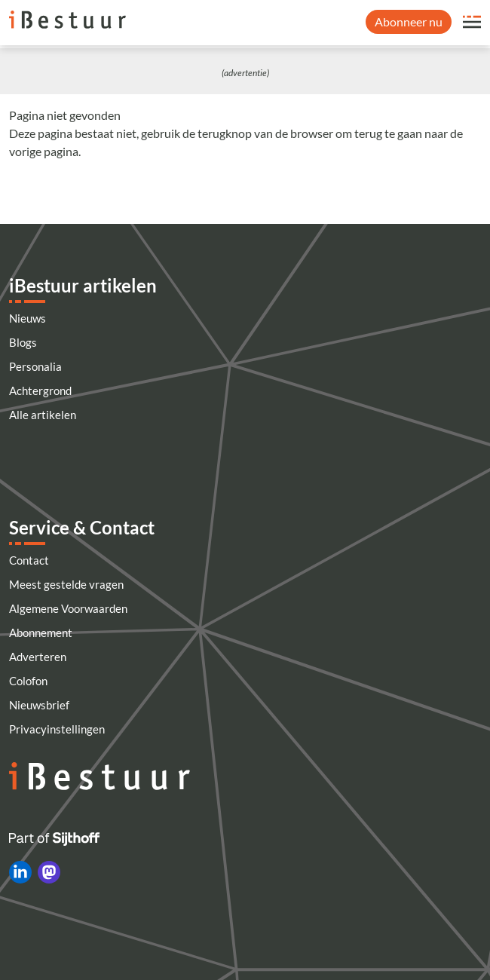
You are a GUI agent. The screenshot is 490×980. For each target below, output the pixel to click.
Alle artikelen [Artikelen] (43, 415)
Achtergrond (40, 390)
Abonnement (41, 632)
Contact (29, 560)
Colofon (28, 681)
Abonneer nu (409, 21)
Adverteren (38, 657)
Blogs (23, 342)
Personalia (35, 366)
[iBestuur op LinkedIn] (20, 872)
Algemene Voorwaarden (68, 608)
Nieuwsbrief (39, 705)
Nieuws (28, 318)
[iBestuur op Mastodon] (49, 872)
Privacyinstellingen (57, 729)
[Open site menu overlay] (472, 22)
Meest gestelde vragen (66, 584)
